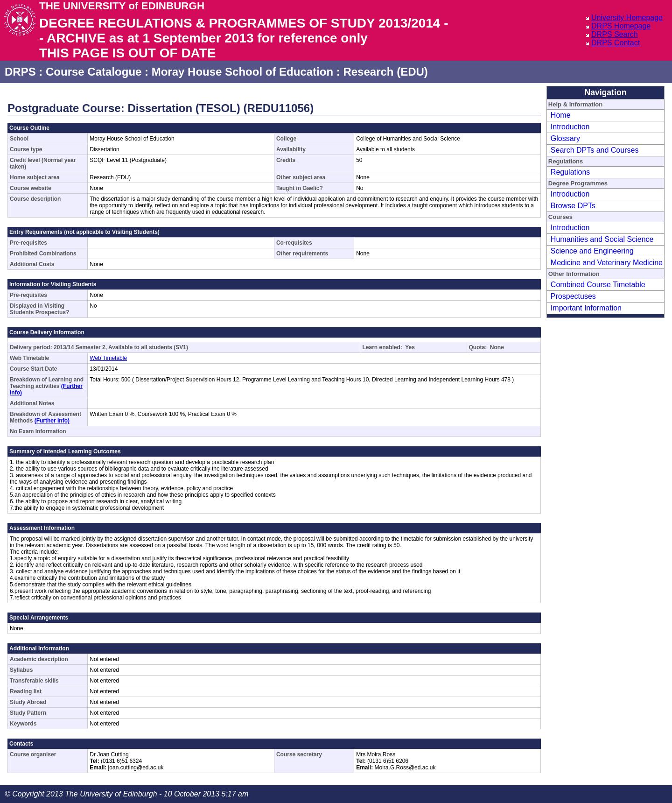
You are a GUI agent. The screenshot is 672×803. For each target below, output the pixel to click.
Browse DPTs (573, 206)
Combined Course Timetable (598, 285)
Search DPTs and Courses (595, 150)
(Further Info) (52, 421)
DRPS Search (615, 34)
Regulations (570, 172)
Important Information (586, 308)
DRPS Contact (616, 43)
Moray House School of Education (242, 72)
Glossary (565, 138)
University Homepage (627, 18)
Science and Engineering (592, 251)
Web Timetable (108, 358)
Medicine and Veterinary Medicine (607, 263)
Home (561, 115)
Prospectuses (573, 296)
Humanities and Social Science (602, 239)
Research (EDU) (385, 72)
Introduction (570, 127)
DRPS (20, 72)
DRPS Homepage (621, 26)
